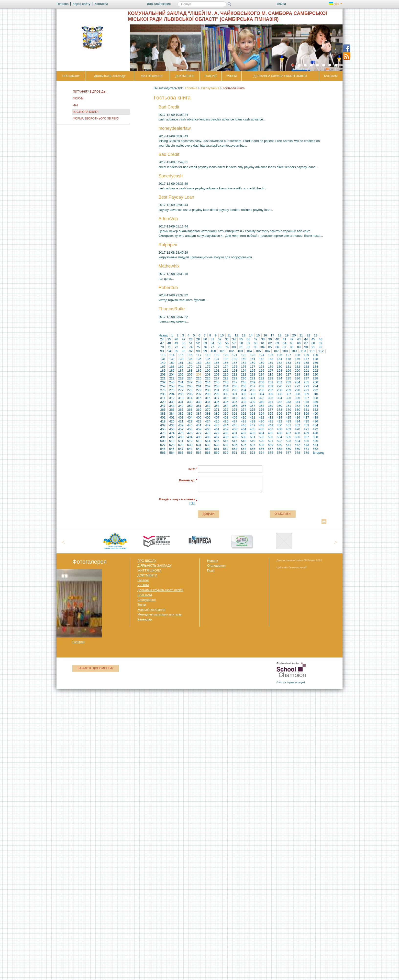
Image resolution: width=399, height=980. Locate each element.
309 (306, 394)
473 (163, 433)
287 (271, 390)
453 (306, 425)
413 (271, 417)
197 (271, 371)
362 (298, 406)
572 (244, 453)
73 (184, 347)
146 (298, 359)
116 (190, 355)
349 (181, 406)
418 (315, 417)
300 (226, 394)
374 (244, 410)
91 (313, 347)
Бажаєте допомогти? (96, 668)
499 (235, 437)
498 (226, 437)
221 (163, 378)
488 (298, 433)
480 (226, 433)
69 (321, 343)
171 (199, 367)
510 (172, 441)
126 (279, 355)
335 (217, 402)
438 (172, 425)
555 (253, 449)
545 (163, 449)
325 (288, 398)
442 (208, 425)
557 (271, 449)
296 (190, 394)
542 (298, 445)
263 (217, 386)
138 (226, 359)
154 (208, 363)
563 (163, 453)
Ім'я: (192, 469)
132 (172, 359)
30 (205, 339)
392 (244, 414)
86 (277, 347)
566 (190, 453)
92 (321, 347)
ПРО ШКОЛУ (71, 76)
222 (172, 378)
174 (226, 367)
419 (163, 421)
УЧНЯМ (231, 76)
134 (190, 359)
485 (271, 433)
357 (253, 406)
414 (279, 417)
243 (199, 382)
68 (313, 343)
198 (279, 371)
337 (235, 402)
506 (298, 437)
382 (315, 410)
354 (226, 406)
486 (279, 433)
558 (279, 449)
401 (163, 417)
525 (306, 441)
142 (262, 359)
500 (244, 437)
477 (199, 433)
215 (271, 374)
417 (306, 417)
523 (288, 441)
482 (244, 433)
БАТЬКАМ (331, 76)
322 (262, 398)
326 (298, 398)
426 (226, 421)
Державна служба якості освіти (280, 76)
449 (271, 425)
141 (253, 359)
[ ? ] (192, 503)
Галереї (211, 76)
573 (253, 453)
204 (172, 374)
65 (292, 343)
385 (181, 414)
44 (306, 339)
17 (272, 335)
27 (184, 339)
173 (217, 367)
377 (271, 410)
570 (226, 453)
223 (181, 378)
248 (244, 382)
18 (279, 335)
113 (163, 355)
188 (190, 371)
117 (199, 355)
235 (288, 378)
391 (235, 414)
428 (244, 421)
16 (265, 335)
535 (235, 445)
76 (205, 347)
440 (190, 425)
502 (262, 437)
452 (298, 425)
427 (235, 421)
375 (253, 410)
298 (208, 394)
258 (172, 386)
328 (315, 398)
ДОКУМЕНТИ (184, 76)
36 (248, 339)
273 (306, 386)
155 (217, 363)
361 (288, 406)
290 (298, 390)
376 (262, 410)
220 (315, 374)
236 (298, 378)
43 (299, 339)
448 (262, 425)
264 (226, 386)
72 (176, 347)
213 (253, 374)
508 (315, 437)
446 (244, 425)
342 (279, 402)
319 (235, 398)
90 (306, 347)
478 (208, 433)
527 (163, 445)
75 (198, 347)
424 (208, 421)
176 (244, 367)
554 (244, 449)
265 (235, 386)
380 (298, 410)
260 (190, 386)
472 (315, 429)
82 (248, 347)
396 (279, 414)
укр (336, 4)
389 (217, 414)
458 (190, 429)
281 (217, 390)
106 (267, 351)
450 (279, 425)
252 (279, 382)
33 (227, 339)
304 (262, 394)
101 (222, 351)
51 (191, 343)
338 (244, 402)
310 (315, 394)
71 (169, 347)
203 (163, 374)
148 (315, 359)
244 (208, 382)
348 (172, 406)
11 (229, 335)
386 (190, 414)
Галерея (78, 642)
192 (226, 371)
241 (181, 382)
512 (190, 441)
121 (235, 355)
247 (235, 382)
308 (298, 394)
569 (217, 453)
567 (199, 453)
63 (277, 343)
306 (279, 394)
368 (190, 410)
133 (181, 359)
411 (253, 417)
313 (181, 398)
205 (181, 374)
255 (306, 382)
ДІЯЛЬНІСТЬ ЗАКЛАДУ (110, 76)
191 (217, 371)
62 (270, 343)
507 (306, 437)
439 (181, 425)
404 (190, 417)
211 (235, 374)
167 (163, 367)
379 (288, 410)
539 (271, 445)
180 (279, 367)
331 (181, 402)
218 (298, 374)
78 (220, 347)
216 (279, 374)
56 (227, 343)
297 (199, 394)
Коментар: (187, 480)
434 (298, 421)
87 (284, 347)
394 (262, 414)
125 (271, 355)
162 (279, 363)
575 (271, 453)
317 (217, 398)
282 (226, 390)
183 (306, 367)
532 (208, 445)
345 (306, 402)
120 (226, 355)
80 (234, 347)
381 (306, 410)
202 (315, 371)
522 (279, 441)
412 (262, 417)
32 (220, 339)
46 (321, 339)
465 (253, 429)
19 (287, 335)
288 (279, 390)
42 (292, 339)
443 (217, 425)
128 (298, 355)
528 (172, 445)
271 (288, 386)
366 (172, 410)
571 (235, 453)
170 (190, 367)
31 (212, 339)
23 (316, 335)
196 (262, 371)
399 (306, 414)
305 (271, 394)
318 (226, 398)
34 (234, 339)
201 (306, 371)
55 (220, 343)
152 (190, 363)
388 (208, 414)
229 (235, 378)
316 (208, 398)
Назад (163, 335)
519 (253, 441)
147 (306, 359)
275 (163, 390)
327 (306, 398)
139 (235, 359)
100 (213, 351)
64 (284, 343)
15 (258, 335)
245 (217, 382)
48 (169, 343)
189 (199, 371)
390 (226, 414)
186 (172, 371)
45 (313, 339)
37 (255, 339)
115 (181, 355)
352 (208, 406)
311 (163, 398)
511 (181, 441)
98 (198, 351)
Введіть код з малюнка (177, 501)
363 (306, 406)
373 (235, 410)
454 (315, 425)
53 (205, 343)
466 (262, 429)
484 (262, 433)
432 (279, 421)
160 (262, 363)
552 (226, 449)
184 (315, 367)
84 (263, 347)
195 (253, 371)
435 (306, 421)
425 (217, 421)
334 (208, 402)
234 (279, 378)
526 (315, 441)
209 (217, 374)
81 (241, 347)
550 (208, 449)
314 (190, 398)
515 (217, 441)
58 (241, 343)
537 (253, 445)
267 (253, 386)
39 (270, 339)
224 (190, 378)
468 (279, 429)
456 (172, 429)
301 (235, 394)
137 (217, 359)
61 (263, 343)
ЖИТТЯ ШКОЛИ (152, 76)
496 (208, 437)
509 (163, 441)
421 (181, 421)
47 (162, 343)
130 (315, 355)
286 (262, 390)
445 (235, 425)
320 (244, 398)
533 (217, 445)
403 (181, 417)
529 (181, 445)
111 (312, 351)
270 (279, 386)
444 (226, 425)
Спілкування (210, 88)
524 (298, 441)
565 (181, 453)
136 (208, 359)
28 (191, 339)
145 (288, 359)
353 (217, 406)
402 (172, 417)
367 (181, 410)
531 (199, 445)
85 (270, 347)
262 (208, 386)
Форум (78, 98)
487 (288, 433)
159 (253, 363)
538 (262, 445)
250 (262, 382)
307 (288, 394)
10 (222, 335)
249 (253, 382)
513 (199, 441)
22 (308, 335)
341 (271, 402)
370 (208, 410)
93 (162, 351)
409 (235, 417)
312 (172, 398)
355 (235, 406)
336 (226, 402)
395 (271, 414)
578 (298, 453)
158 (244, 363)
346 (315, 402)
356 (244, 406)
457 (181, 429)
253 (288, 382)
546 (172, 449)
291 (306, 390)
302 (244, 394)
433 (288, 421)
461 (217, 429)
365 (163, 410)
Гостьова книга (86, 112)
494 (190, 437)
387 (199, 414)
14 (251, 335)
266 (244, 386)
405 (199, 417)
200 (298, 371)
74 (191, 347)
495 (199, 437)
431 (271, 421)
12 (236, 335)
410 (244, 417)
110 (303, 351)
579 (306, 453)
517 (235, 441)
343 (288, 402)
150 (172, 363)
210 (226, 374)
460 (208, 429)
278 (190, 390)
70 (162, 347)
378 (279, 410)
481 (235, 433)
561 (306, 449)
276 (172, 390)
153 (199, 363)
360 (279, 406)
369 (199, 410)
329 (163, 402)
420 (172, 421)
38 (263, 339)
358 (262, 406)
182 (298, 367)
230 (244, 378)
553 (235, 449)
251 (271, 382)
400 (315, 414)
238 (315, 378)
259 (181, 386)
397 (288, 414)
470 (298, 429)
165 (306, 363)
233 (271, 378)
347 (163, 406)
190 (208, 371)
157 (235, 363)
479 (217, 433)
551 (217, 449)
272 (298, 386)
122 (244, 355)
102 (231, 351)
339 (253, 402)
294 (172, 394)
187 (181, 371)
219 (306, 374)
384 (172, 414)
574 (262, 453)
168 (172, 367)
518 (244, 441)
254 (298, 382)
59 (248, 343)
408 (226, 417)
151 (181, 363)
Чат (76, 105)
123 (253, 355)
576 (279, 453)
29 (198, 339)
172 (208, 367)
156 (226, 363)
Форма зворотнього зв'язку (96, 118)
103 (240, 351)
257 (163, 386)
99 (205, 351)
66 (299, 343)
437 (163, 425)
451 (288, 425)
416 (298, 417)
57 (234, 343)
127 (288, 355)
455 (163, 429)
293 (163, 394)
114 (172, 355)
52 (198, 343)
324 (279, 398)
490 (315, 433)
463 (235, 429)
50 (184, 343)
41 (284, 339)
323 (271, 398)
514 (208, 441)
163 (288, 363)
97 (191, 351)
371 (217, 410)
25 (169, 339)
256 (315, 382)
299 (217, 394)
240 (172, 382)
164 (298, 363)
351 (199, 406)
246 (226, 382)
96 (184, 351)
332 (190, 402)
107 (276, 351)
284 (244, 390)
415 (288, 417)
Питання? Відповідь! (89, 92)
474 (172, 433)
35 (241, 339)
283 (235, 390)
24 (162, 339)
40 (277, 339)
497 (217, 437)
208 (208, 374)
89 (299, 347)
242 (190, 382)
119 (217, 355)
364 (315, 406)
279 (199, 390)
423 (199, 421)
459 (199, 429)
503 (271, 437)
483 (253, 433)
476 (190, 433)
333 (199, 402)
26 (176, 339)
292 (315, 390)
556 (262, 449)
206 (190, 374)
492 (172, 437)
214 (262, 374)
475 (181, 433)
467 (271, 429)
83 (255, 347)
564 (172, 453)
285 (253, 390)
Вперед (318, 453)
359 (271, 406)
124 (262, 355)
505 (288, 437)
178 (262, 367)
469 (288, 429)
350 (190, 406)
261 (199, 386)
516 (226, 441)
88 (292, 347)
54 (212, 343)
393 (253, 414)
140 (244, 359)
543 (306, 445)
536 (244, 445)
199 (288, 371)
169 (181, 367)
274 (315, 386)
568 (208, 453)
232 (262, 378)
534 (226, 445)
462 (226, 429)
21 (301, 335)
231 (253, 378)
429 (253, 421)
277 (181, 390)
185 (163, 371)
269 (271, 386)
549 (199, 449)
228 (226, 378)
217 (288, 374)
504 (279, 437)
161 (271, 363)
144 (279, 359)
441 (199, 425)
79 (227, 347)
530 (190, 445)
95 (176, 351)
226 (208, 378)
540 (279, 445)
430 (262, 421)
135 (199, 359)
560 (298, 449)
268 (262, 386)
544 (315, 445)
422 (190, 421)
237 (306, 378)
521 (271, 441)
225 (199, 378)
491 (163, 437)
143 (271, 359)
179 (271, 367)
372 (226, 410)
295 (181, 394)
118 (208, 355)
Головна (191, 88)
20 (294, 335)
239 (163, 382)
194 (244, 371)
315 (199, 398)
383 (163, 414)
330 (172, 402)
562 (315, 449)
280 (208, 390)
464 (244, 429)
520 (262, 441)
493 (181, 437)
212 (244, 374)
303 (253, 394)
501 (253, 437)
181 (288, 367)
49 (176, 343)
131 (163, 359)
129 (306, 355)
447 (253, 425)
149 (163, 363)
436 (315, 421)
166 (315, 363)
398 (298, 414)
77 (212, 347)
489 (306, 433)
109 (294, 351)
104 (249, 351)
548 (190, 449)
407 (217, 417)
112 (321, 351)
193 (235, 371)
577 (288, 453)
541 (288, 445)
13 (244, 335)
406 (208, 417)
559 (288, 449)
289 (288, 390)
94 (169, 351)
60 (255, 343)
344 (298, 402)
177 (253, 367)
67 (306, 343)
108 (285, 351)
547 (181, 449)
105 (258, 351)
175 (235, 367)
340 (262, 402)
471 (306, 429)
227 (217, 378)
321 (253, 398)
